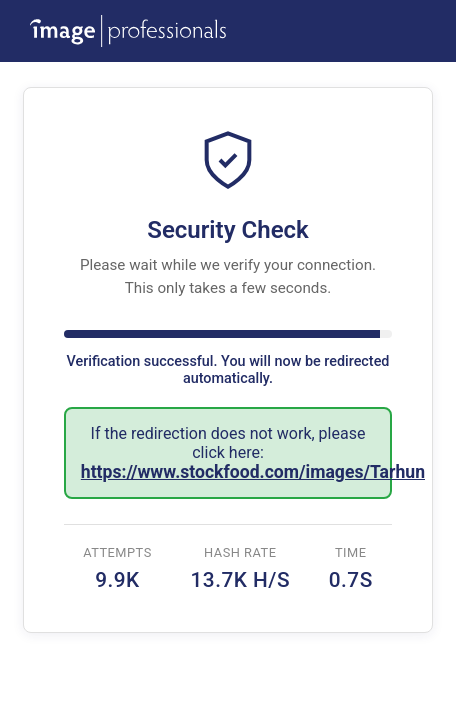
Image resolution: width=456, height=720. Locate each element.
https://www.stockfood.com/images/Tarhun (253, 472)
